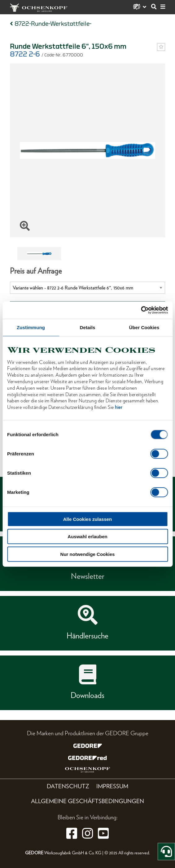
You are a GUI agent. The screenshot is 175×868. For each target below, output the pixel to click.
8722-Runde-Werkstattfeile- (53, 24)
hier (119, 407)
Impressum (112, 786)
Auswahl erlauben (87, 537)
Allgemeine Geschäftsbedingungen (87, 801)
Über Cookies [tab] (144, 327)
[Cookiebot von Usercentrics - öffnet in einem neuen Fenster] (141, 310)
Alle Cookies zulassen (88, 519)
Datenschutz (68, 786)
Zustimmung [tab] (31, 327)
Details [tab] (88, 327)
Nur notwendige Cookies (88, 554)
